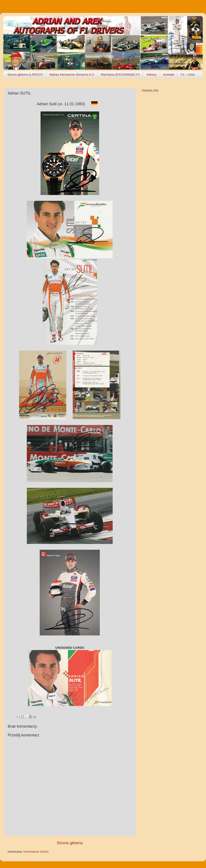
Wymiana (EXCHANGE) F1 (120, 74)
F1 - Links (188, 74)
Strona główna (70, 843)
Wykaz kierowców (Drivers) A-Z (72, 74)
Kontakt (169, 74)
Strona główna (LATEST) (25, 74)
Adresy (152, 74)
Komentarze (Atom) (36, 852)
